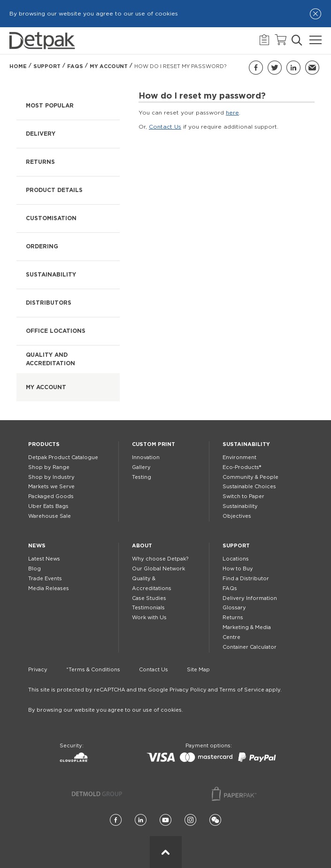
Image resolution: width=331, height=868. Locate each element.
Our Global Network (158, 569)
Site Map (198, 670)
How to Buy (238, 569)
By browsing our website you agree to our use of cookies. (106, 710)
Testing (142, 477)
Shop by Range (49, 467)
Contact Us (165, 127)
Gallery (141, 467)
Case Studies (149, 598)
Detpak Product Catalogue (63, 457)
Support (47, 66)
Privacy (38, 670)
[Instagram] (190, 820)
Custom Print (154, 444)
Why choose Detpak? (160, 559)
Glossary (234, 608)
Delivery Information (250, 598)
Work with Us (149, 618)
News (37, 546)
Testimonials (148, 608)
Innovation (146, 457)
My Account (109, 66)
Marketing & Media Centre (247, 632)
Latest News (44, 559)
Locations (236, 559)
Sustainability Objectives (240, 511)
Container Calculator (250, 647)
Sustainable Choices (249, 487)
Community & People (250, 477)
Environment (239, 457)
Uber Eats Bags (48, 506)
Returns (233, 618)
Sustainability (246, 444)
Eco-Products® (242, 467)
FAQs (75, 66)
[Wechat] (215, 820)
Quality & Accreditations (152, 584)
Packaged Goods (51, 496)
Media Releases (49, 588)
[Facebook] (116, 820)
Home (18, 66)
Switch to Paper (243, 496)
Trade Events (45, 579)
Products (44, 444)
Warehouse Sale (50, 516)
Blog (35, 569)
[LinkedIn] (141, 820)
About (142, 546)
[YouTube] (165, 820)
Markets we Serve (51, 487)
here (232, 113)
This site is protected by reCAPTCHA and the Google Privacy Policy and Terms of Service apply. (155, 690)
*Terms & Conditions (93, 670)
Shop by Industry (51, 477)
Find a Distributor (246, 579)
